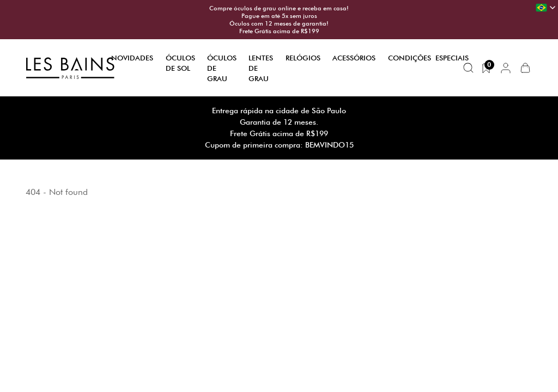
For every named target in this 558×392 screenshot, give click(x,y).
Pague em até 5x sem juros (279, 16)
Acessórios (354, 58)
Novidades (132, 58)
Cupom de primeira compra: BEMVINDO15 (279, 145)
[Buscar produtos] (469, 68)
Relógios (303, 58)
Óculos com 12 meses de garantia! (279, 23)
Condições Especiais (428, 58)
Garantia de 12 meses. (279, 122)
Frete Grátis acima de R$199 (279, 31)
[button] (506, 68)
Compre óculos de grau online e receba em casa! (279, 8)
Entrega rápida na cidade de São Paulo (279, 111)
